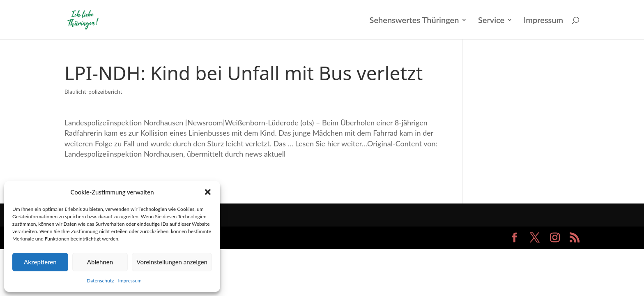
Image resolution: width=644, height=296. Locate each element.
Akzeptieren (40, 262)
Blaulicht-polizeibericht (93, 91)
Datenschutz (100, 281)
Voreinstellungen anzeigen (172, 262)
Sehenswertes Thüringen (414, 21)
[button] (208, 192)
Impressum (130, 281)
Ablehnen (100, 262)
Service (491, 21)
